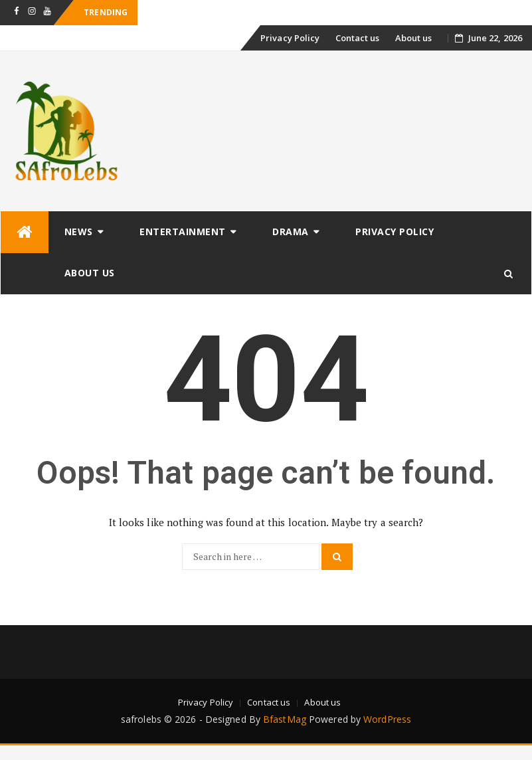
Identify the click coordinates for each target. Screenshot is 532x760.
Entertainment (183, 232)
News (79, 232)
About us (414, 38)
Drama (291, 232)
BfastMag (285, 719)
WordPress (387, 719)
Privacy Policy (290, 38)
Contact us (358, 38)
